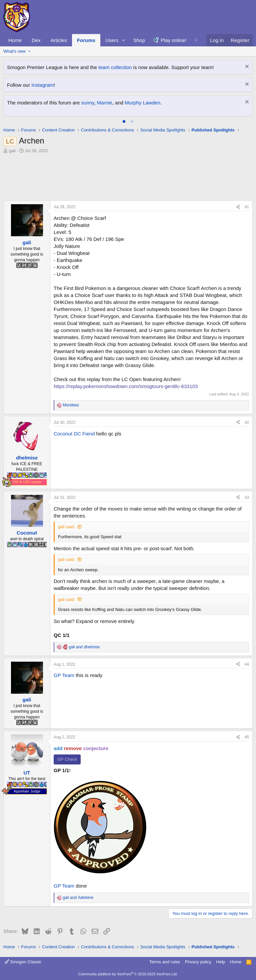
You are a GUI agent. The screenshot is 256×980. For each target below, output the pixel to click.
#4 (247, 664)
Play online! (174, 40)
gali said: (66, 527)
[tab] (124, 121)
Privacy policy (198, 962)
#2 (247, 422)
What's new (14, 51)
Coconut (63, 434)
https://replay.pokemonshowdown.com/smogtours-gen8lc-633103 (126, 386)
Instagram (42, 85)
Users (112, 40)
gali (12, 151)
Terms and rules (165, 962)
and (84, 647)
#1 (247, 207)
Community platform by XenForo (128, 974)
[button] (124, 40)
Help (221, 962)
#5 (247, 737)
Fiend (89, 434)
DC (77, 434)
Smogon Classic (23, 962)
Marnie (105, 103)
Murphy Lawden (142, 103)
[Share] (238, 207)
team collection (115, 67)
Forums (86, 40)
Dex (36, 40)
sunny (88, 103)
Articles (59, 40)
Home (15, 40)
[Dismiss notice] (246, 67)
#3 (247, 498)
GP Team (64, 675)
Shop (139, 40)
